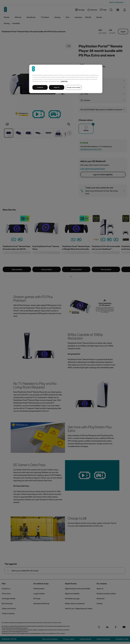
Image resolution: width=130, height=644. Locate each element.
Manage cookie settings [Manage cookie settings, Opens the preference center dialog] (74, 87)
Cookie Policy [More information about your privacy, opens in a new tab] (64, 81)
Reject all (57, 87)
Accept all (40, 87)
